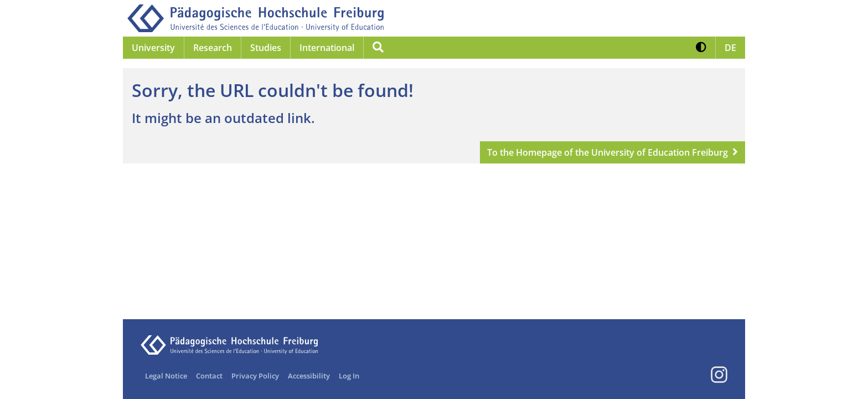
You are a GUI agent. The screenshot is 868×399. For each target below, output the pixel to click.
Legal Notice (166, 376)
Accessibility (309, 376)
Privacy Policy (255, 376)
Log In (349, 376)
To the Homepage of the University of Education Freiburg (608, 152)
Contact (209, 376)
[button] (701, 48)
